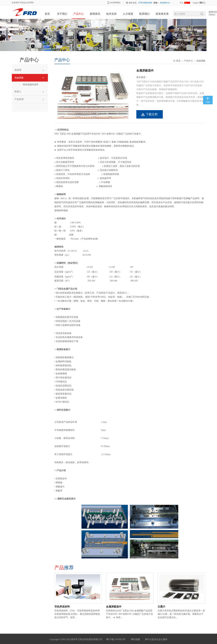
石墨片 (161, 607)
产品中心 (188, 61)
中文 (182, 3)
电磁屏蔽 (201, 61)
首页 (47, 14)
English (196, 3)
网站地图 (135, 639)
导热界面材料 (62, 607)
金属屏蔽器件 (114, 607)
